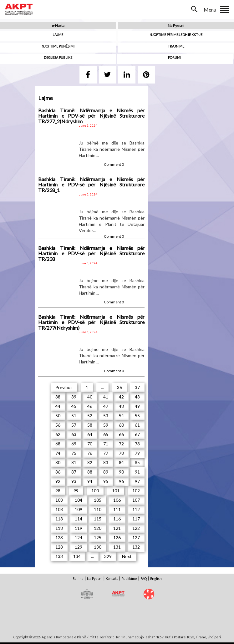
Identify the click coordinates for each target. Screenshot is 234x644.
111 (117, 509)
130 (98, 547)
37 (137, 387)
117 (136, 519)
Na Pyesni (176, 25)
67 (137, 434)
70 (90, 444)
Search (195, 9)
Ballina (78, 578)
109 (79, 509)
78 (121, 453)
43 (137, 397)
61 (137, 425)
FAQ (144, 578)
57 (74, 425)
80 (58, 462)
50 (58, 416)
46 (90, 406)
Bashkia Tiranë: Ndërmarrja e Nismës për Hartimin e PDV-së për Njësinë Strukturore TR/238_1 (91, 185)
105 (98, 500)
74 (58, 453)
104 (79, 500)
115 (98, 519)
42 (121, 397)
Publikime (129, 578)
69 (74, 444)
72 (121, 444)
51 (74, 416)
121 (117, 528)
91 (137, 472)
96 (121, 481)
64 (90, 434)
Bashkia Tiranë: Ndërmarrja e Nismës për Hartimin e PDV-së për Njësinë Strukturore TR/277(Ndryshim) (91, 322)
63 (74, 434)
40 (90, 397)
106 (117, 500)
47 (106, 406)
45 (74, 406)
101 (116, 491)
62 (58, 434)
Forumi (175, 57)
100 (95, 491)
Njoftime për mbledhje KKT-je (176, 35)
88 (90, 472)
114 (79, 519)
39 (74, 397)
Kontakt (112, 578)
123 (59, 538)
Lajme (58, 35)
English (156, 578)
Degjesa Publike (58, 57)
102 (136, 491)
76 (90, 453)
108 (59, 509)
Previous (64, 387)
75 (74, 453)
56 (58, 425)
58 (90, 425)
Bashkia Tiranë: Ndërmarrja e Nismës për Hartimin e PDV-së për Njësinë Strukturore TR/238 (91, 253)
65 (106, 434)
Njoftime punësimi (58, 46)
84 (121, 462)
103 (59, 500)
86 (58, 472)
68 (58, 444)
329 (108, 556)
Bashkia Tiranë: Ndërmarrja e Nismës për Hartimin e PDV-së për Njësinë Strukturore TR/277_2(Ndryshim (91, 116)
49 (137, 406)
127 (136, 538)
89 (106, 472)
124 (79, 538)
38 (58, 397)
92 (58, 481)
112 (136, 509)
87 (74, 472)
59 (106, 425)
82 (90, 462)
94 (90, 481)
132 (136, 547)
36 (120, 387)
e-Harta (58, 25)
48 (121, 406)
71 (106, 444)
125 (98, 538)
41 (106, 397)
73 (137, 444)
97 (137, 481)
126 (117, 538)
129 (79, 547)
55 (137, 416)
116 (117, 519)
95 (106, 481)
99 (76, 491)
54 (121, 416)
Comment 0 (114, 164)
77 (106, 453)
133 (59, 556)
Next (127, 556)
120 (98, 528)
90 (121, 472)
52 (90, 416)
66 (121, 434)
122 (136, 528)
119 (79, 528)
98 (58, 491)
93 (74, 481)
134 (77, 556)
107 (136, 500)
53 (106, 416)
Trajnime (176, 46)
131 (117, 547)
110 (98, 509)
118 (59, 528)
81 (74, 462)
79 (137, 453)
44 (58, 406)
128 (59, 547)
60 (121, 425)
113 (59, 519)
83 (106, 462)
